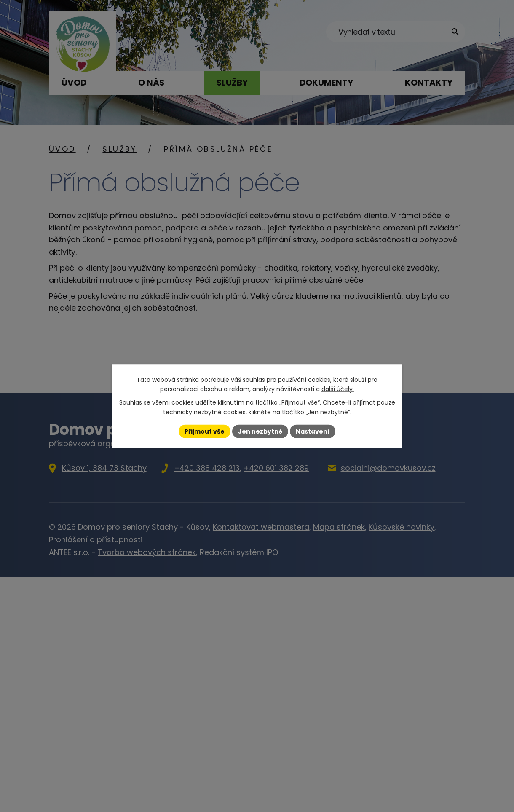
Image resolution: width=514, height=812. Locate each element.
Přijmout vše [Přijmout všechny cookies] (205, 431)
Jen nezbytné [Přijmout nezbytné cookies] (260, 431)
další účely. (338, 389)
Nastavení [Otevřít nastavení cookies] (313, 431)
